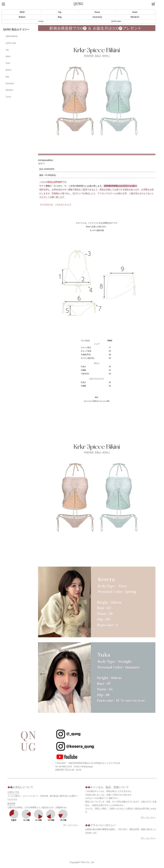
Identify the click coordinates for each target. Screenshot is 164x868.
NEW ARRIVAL (12, 36)
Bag (60, 17)
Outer (135, 12)
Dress (97, 12)
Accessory (97, 17)
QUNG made (116, 21)
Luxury (41, 21)
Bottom (22, 17)
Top (60, 12)
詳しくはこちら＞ (71, 825)
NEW (22, 12)
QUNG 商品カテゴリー (16, 29)
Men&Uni (135, 17)
